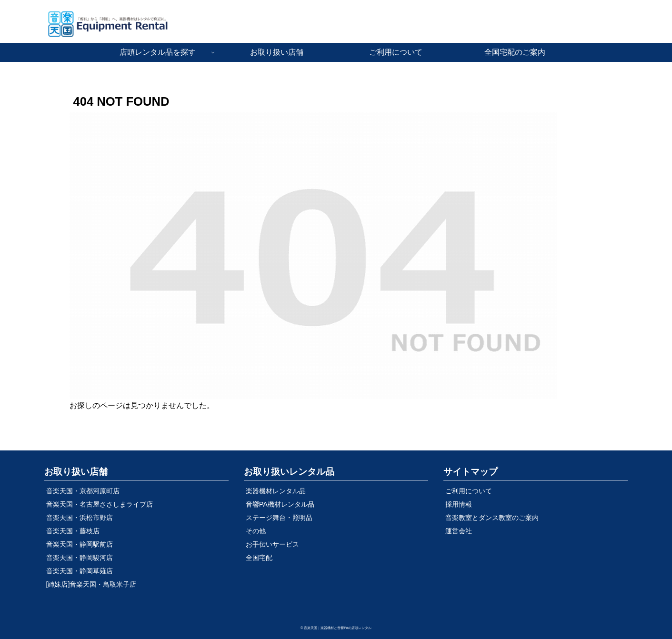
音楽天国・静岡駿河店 (80, 558)
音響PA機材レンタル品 (280, 504)
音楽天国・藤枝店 (73, 531)
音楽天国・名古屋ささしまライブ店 (100, 504)
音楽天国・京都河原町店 (83, 491)
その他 (256, 531)
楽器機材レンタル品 (276, 491)
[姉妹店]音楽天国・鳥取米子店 (91, 584)
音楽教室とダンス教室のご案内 (492, 518)
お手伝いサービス (272, 544)
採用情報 (459, 504)
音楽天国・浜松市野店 (80, 518)
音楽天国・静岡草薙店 (80, 571)
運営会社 (459, 531)
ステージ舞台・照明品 (279, 518)
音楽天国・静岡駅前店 (80, 544)
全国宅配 (259, 558)
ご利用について (469, 491)
